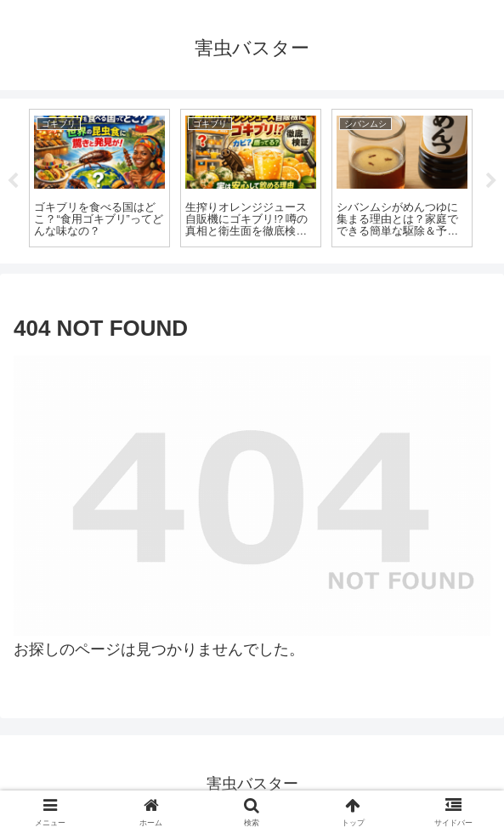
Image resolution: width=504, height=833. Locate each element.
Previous (13, 181)
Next (491, 181)
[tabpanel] (99, 178)
